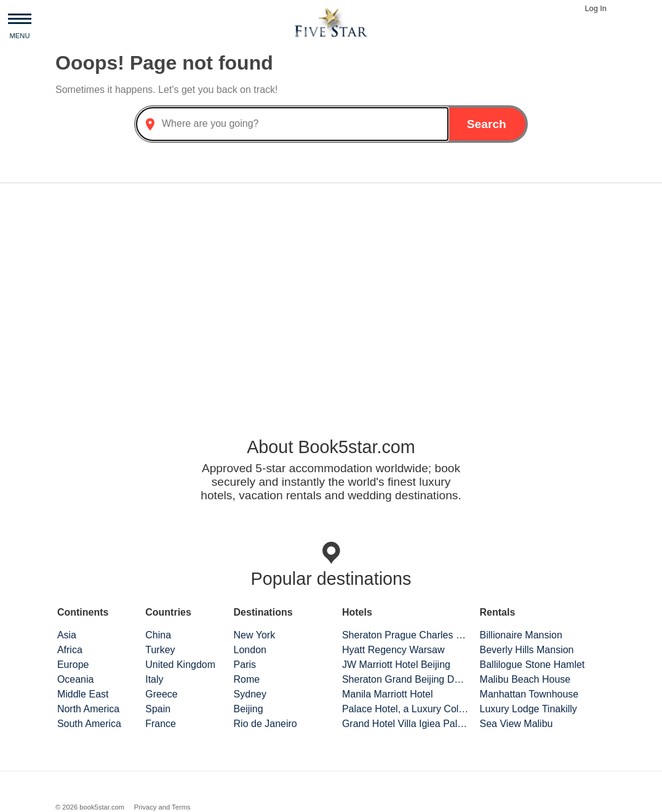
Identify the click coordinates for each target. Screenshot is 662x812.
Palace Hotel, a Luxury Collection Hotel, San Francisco (405, 709)
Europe (73, 665)
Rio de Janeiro (265, 724)
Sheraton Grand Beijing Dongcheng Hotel (405, 679)
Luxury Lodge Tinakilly (528, 709)
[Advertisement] (331, 289)
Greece (161, 694)
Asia (67, 635)
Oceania (76, 679)
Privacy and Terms (162, 807)
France (161, 724)
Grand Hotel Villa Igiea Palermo (405, 724)
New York (255, 635)
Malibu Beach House (525, 679)
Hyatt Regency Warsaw (393, 650)
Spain (158, 709)
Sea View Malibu (516, 724)
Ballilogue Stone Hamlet (532, 665)
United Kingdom (180, 665)
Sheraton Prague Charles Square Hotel (405, 635)
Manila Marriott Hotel (388, 694)
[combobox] (292, 124)
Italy (154, 679)
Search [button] (487, 124)
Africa (70, 650)
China (158, 635)
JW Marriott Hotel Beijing (396, 665)
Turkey (160, 650)
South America (89, 724)
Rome (247, 679)
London (250, 650)
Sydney (250, 694)
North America (88, 709)
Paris (245, 665)
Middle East (83, 694)
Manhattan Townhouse (529, 694)
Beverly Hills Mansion (527, 650)
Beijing (249, 709)
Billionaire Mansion (521, 635)
